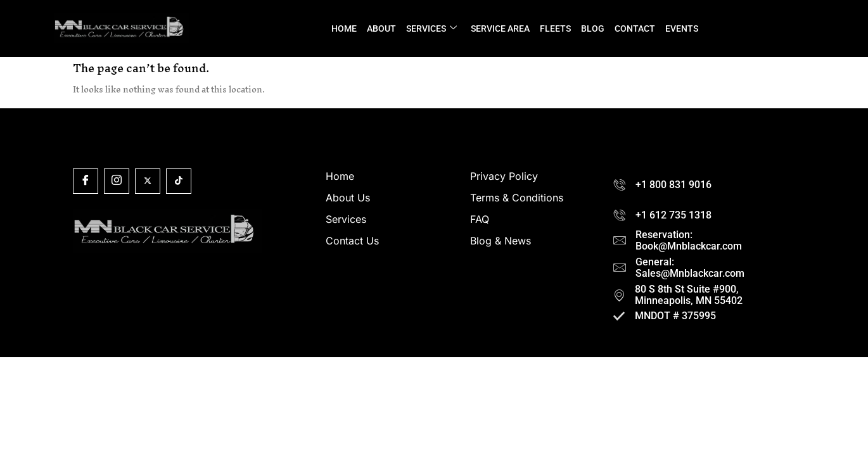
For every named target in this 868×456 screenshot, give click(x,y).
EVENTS (682, 28)
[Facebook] (86, 181)
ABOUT (381, 28)
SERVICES (431, 29)
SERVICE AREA (500, 28)
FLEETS (555, 28)
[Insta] (117, 181)
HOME (344, 28)
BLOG (593, 28)
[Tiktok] (179, 181)
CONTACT (635, 28)
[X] (148, 181)
